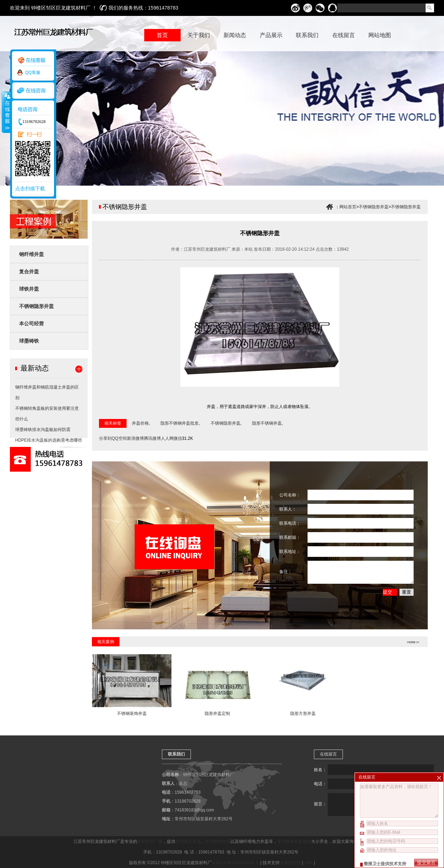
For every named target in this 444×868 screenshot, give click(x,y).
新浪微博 (135, 438)
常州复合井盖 (188, 841)
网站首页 (348, 207)
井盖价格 (140, 423)
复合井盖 (29, 272)
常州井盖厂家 (150, 841)
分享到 (105, 438)
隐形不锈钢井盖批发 (180, 423)
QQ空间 (119, 438)
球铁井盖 (29, 289)
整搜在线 (292, 863)
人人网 (167, 438)
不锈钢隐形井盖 (36, 306)
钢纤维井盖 (31, 254)
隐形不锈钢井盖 (267, 423)
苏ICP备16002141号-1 (237, 863)
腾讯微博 (152, 438)
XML (309, 863)
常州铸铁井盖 (218, 841)
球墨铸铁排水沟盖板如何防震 (43, 430)
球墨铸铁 (29, 341)
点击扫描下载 (30, 188)
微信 (178, 438)
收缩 (6, 112)
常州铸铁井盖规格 (294, 841)
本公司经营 (31, 324)
